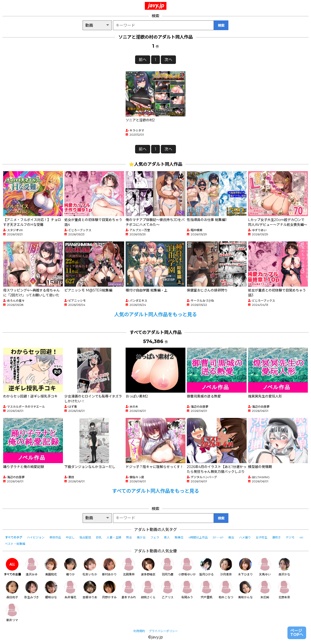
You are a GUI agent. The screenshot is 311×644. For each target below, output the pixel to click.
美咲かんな (245, 590)
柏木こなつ (226, 590)
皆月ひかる (207, 567)
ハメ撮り (245, 537)
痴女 (231, 537)
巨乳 (99, 537)
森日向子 (12, 590)
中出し (70, 537)
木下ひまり (245, 567)
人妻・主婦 (114, 537)
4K (301, 537)
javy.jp (156, 5)
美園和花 (51, 567)
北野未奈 (284, 590)
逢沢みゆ (32, 567)
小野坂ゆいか (187, 567)
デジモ (290, 537)
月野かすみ (109, 590)
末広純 (265, 590)
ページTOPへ (297, 633)
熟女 (129, 537)
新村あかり (109, 567)
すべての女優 (12, 567)
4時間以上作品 (198, 537)
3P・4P (218, 537)
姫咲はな (51, 590)
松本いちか (90, 567)
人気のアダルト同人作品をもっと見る (155, 315)
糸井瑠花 (70, 590)
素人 (167, 537)
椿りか (70, 567)
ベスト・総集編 (15, 544)
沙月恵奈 (226, 567)
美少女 (141, 537)
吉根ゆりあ (90, 590)
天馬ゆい (265, 567)
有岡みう (187, 590)
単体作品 (55, 537)
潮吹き (276, 537)
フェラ (155, 537)
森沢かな (284, 567)
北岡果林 (129, 567)
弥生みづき (32, 590)
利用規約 (139, 631)
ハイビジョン (36, 537)
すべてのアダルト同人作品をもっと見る (155, 491)
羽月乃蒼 (168, 567)
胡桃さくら (148, 590)
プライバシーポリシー (163, 631)
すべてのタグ (13, 537)
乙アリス (168, 590)
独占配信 (85, 537)
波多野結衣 (148, 567)
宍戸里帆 (207, 590)
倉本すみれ (129, 590)
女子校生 (261, 537)
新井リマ (12, 613)
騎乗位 (179, 537)
